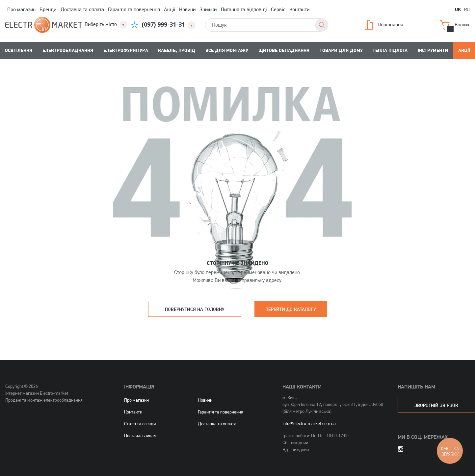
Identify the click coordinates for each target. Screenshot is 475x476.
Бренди (48, 9)
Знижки (208, 9)
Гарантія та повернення (134, 9)
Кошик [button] (455, 25)
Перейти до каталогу (291, 309)
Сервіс (278, 9)
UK (458, 9)
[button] (106, 25)
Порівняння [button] (384, 25)
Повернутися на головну (195, 309)
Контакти (299, 9)
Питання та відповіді (244, 9)
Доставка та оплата (82, 9)
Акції (170, 9)
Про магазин (21, 9)
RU (467, 9)
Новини (187, 9)
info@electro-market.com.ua (309, 423)
